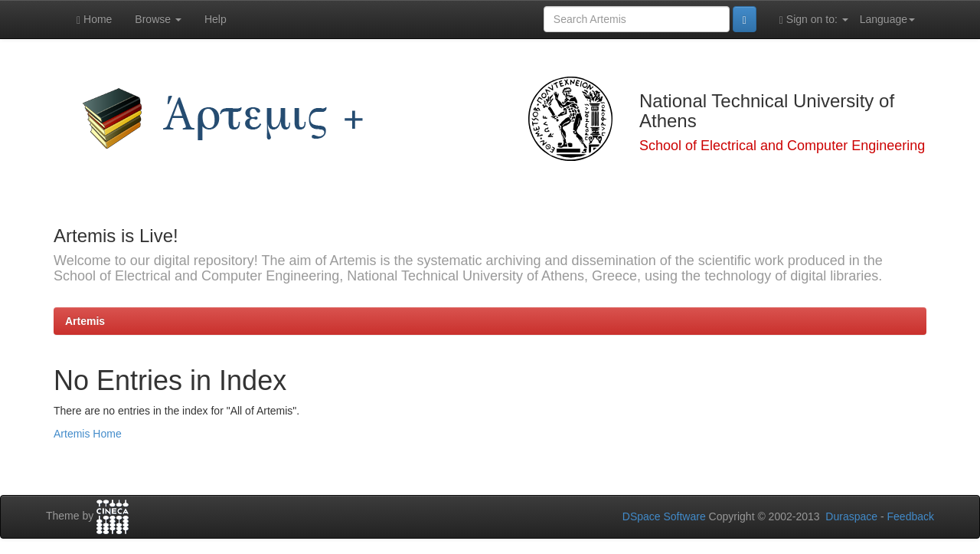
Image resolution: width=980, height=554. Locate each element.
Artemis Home (88, 434)
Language (887, 19)
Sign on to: (814, 20)
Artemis (85, 321)
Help (216, 19)
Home (94, 20)
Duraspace (851, 516)
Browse (158, 19)
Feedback (911, 516)
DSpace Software (664, 516)
